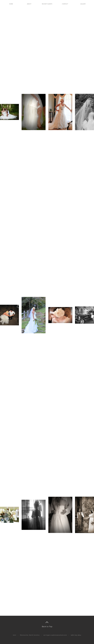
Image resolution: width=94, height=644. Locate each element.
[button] (83, 4)
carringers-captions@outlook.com (55, 635)
